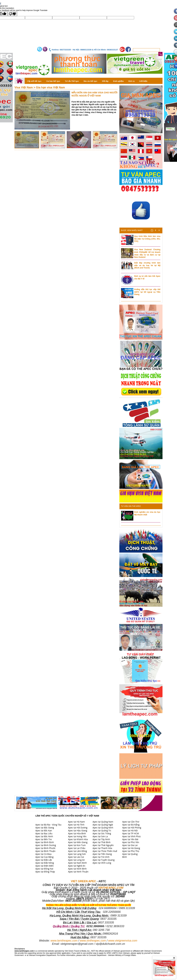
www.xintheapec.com (93, 941)
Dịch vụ (131, 81)
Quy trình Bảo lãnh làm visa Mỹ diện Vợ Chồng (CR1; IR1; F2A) (147, 239)
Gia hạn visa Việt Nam (50, 87)
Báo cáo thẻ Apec (90, 81)
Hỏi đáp (105, 81)
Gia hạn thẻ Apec (53, 81)
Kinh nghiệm (118, 81)
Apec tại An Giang (44, 822)
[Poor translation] (12, 14)
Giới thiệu (143, 81)
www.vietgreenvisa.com (123, 941)
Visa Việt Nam (24, 87)
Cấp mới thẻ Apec (34, 81)
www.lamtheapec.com (64, 941)
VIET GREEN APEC (83, 881)
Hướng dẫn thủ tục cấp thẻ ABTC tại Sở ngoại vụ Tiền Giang (147, 292)
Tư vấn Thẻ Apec (72, 81)
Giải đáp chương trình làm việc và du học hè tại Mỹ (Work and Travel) (147, 265)
